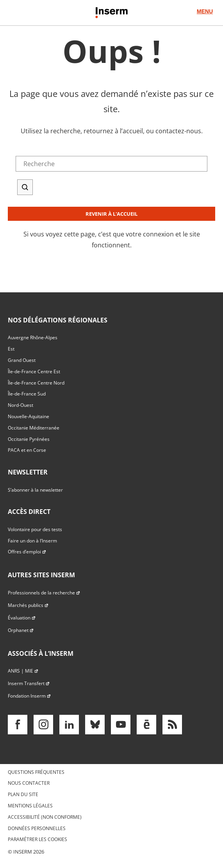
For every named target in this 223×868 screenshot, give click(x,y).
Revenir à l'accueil (111, 214)
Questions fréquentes (36, 772)
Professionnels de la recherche (44, 593)
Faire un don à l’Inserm (32, 541)
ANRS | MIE (23, 671)
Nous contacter (29, 783)
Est (11, 349)
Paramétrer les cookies (37, 839)
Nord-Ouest (21, 405)
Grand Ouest (22, 360)
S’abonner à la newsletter (35, 490)
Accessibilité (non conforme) (45, 817)
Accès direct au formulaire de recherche (57, 39)
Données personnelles (37, 828)
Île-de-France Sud (27, 394)
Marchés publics (28, 605)
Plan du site (23, 794)
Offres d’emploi (27, 552)
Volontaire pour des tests (35, 529)
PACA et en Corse (27, 450)
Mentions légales (30, 806)
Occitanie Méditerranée (34, 428)
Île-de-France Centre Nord (36, 383)
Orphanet (21, 630)
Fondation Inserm (29, 696)
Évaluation (22, 618)
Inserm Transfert (29, 683)
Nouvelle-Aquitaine (29, 416)
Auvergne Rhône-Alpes (33, 337)
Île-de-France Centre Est (34, 371)
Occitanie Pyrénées (29, 439)
